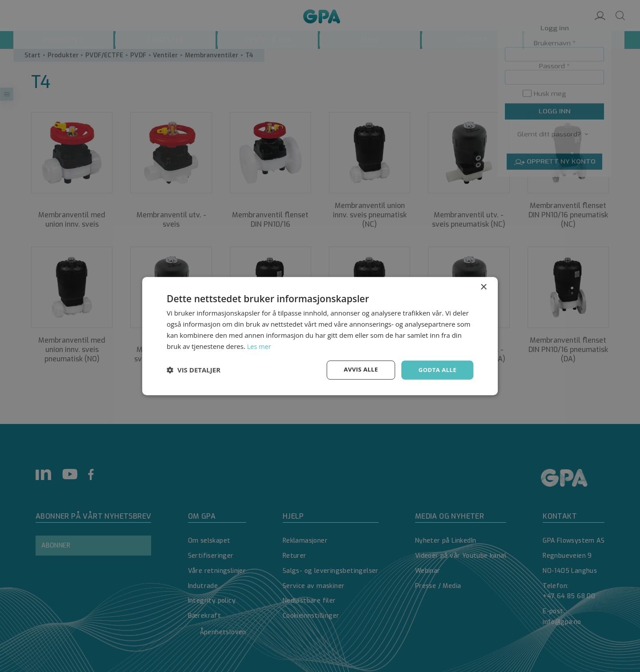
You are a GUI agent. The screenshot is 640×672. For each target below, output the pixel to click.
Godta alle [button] (436, 370)
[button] (194, 370)
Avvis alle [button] (358, 370)
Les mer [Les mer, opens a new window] (260, 346)
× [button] (483, 287)
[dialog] (320, 336)
